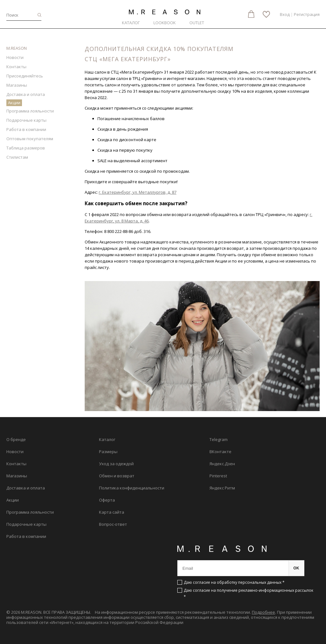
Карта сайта (112, 512)
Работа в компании (26, 129)
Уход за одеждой (116, 464)
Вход (285, 14)
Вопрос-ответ (113, 524)
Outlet (197, 23)
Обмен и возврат (117, 476)
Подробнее (263, 612)
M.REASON (17, 48)
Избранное (266, 14)
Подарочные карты (26, 120)
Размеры (108, 452)
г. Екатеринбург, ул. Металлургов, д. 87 (138, 192)
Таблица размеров (26, 148)
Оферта (107, 500)
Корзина (251, 14)
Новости (15, 57)
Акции (14, 103)
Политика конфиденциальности (132, 488)
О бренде (16, 439)
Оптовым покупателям (30, 139)
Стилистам (17, 157)
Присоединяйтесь (25, 76)
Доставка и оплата (26, 94)
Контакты (16, 67)
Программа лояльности (30, 111)
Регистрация (307, 14)
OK (296, 568)
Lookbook (165, 23)
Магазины (17, 85)
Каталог (131, 23)
